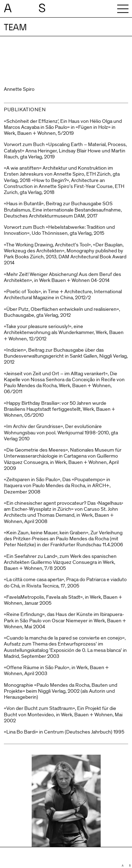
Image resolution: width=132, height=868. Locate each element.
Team (15, 27)
